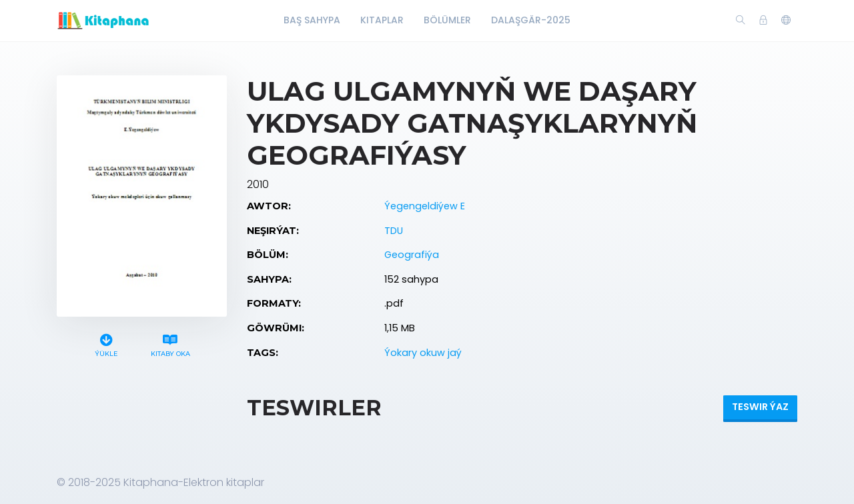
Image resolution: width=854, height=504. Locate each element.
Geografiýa (412, 255)
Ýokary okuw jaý (423, 353)
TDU (394, 231)
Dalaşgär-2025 (531, 20)
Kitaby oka (170, 344)
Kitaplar (382, 20)
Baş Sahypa (312, 20)
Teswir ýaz (760, 407)
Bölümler (447, 20)
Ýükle (106, 344)
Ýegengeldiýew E (425, 206)
